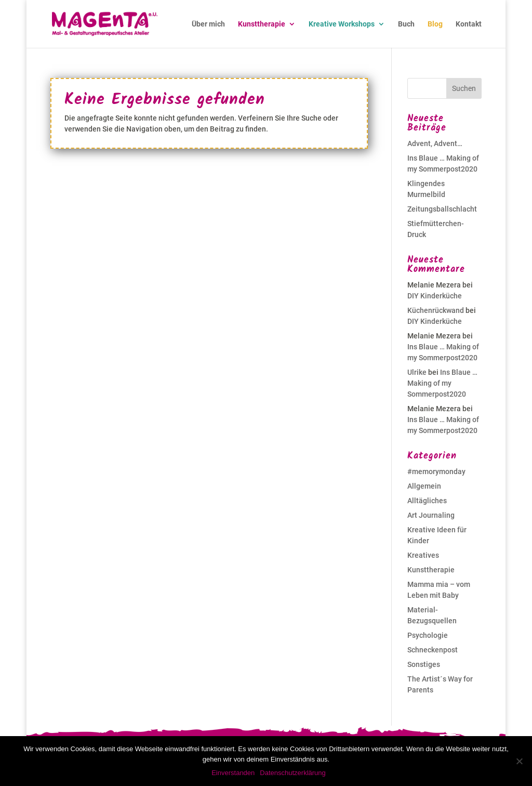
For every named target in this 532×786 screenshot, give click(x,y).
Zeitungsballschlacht (442, 209)
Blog (435, 24)
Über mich (208, 24)
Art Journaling (431, 515)
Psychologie (428, 635)
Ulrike (417, 372)
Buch (406, 24)
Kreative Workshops (342, 24)
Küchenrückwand (436, 310)
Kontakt (469, 24)
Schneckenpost (433, 650)
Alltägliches (427, 501)
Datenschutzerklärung (292, 773)
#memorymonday (436, 471)
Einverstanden (233, 773)
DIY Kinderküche (435, 296)
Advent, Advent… (435, 143)
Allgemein (424, 486)
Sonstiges (424, 664)
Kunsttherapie (262, 24)
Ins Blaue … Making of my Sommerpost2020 (442, 383)
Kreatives (423, 555)
